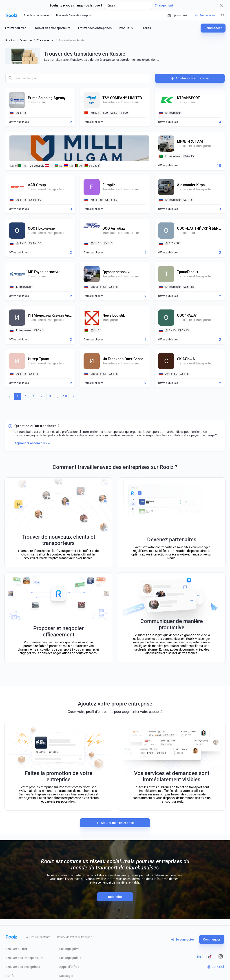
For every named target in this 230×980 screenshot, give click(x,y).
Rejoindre (115, 897)
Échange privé (69, 949)
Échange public (70, 958)
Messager (66, 976)
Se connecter (183, 939)
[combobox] (128, 5)
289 (65, 396)
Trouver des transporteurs (52, 28)
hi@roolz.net (177, 15)
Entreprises (26, 40)
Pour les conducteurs (37, 15)
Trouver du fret (15, 28)
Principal (10, 40)
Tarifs (147, 28)
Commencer (213, 28)
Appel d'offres (69, 967)
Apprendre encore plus (33, 443)
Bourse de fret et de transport (74, 15)
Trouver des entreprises (95, 28)
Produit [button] (127, 28)
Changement (164, 5)
